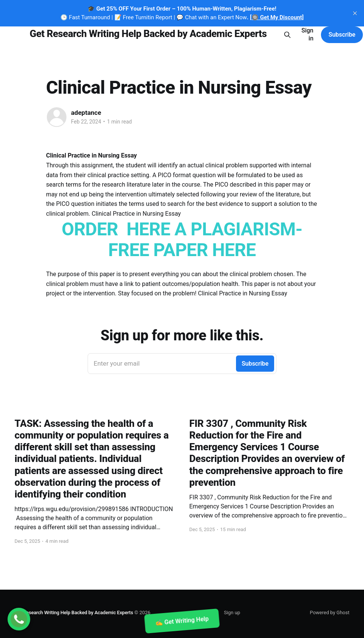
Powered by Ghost (330, 613)
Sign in (307, 34)
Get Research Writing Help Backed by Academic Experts (148, 34)
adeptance (86, 113)
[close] (355, 13)
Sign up (232, 613)
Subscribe (342, 35)
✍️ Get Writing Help (182, 621)
